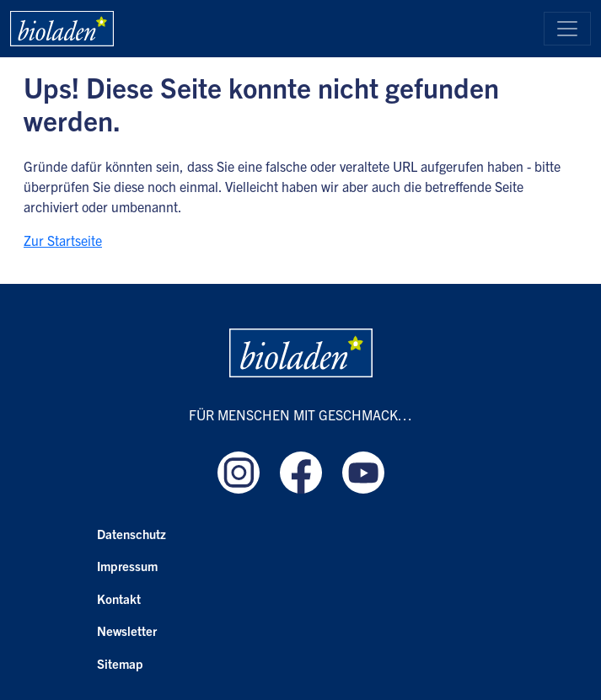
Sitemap (120, 663)
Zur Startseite (63, 240)
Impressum (127, 566)
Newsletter (127, 631)
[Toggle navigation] (567, 29)
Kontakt (119, 598)
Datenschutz (131, 534)
